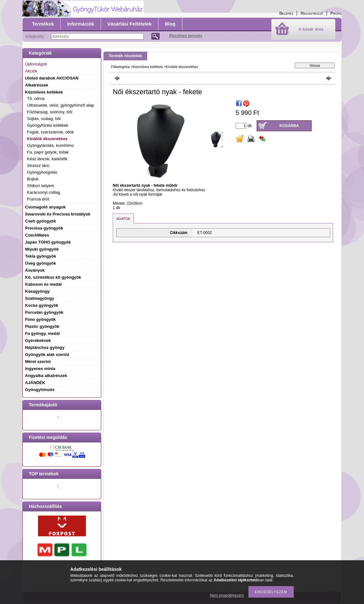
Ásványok (35, 270)
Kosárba (289, 126)
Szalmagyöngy (40, 298)
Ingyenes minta (40, 369)
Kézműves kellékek (148, 67)
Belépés (286, 13)
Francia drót (38, 199)
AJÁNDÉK (35, 383)
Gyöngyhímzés (40, 390)
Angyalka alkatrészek (46, 376)
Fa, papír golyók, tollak (48, 152)
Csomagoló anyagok (45, 207)
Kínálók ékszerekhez (47, 139)
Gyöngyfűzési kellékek (48, 125)
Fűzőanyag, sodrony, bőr (50, 112)
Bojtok (33, 179)
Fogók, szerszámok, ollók (51, 132)
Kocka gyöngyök (42, 305)
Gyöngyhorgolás (42, 172)
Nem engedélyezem (227, 595)
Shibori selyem (41, 186)
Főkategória (120, 67)
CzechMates (37, 235)
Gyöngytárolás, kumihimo (51, 145)
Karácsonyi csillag (44, 192)
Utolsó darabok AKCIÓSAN (52, 78)
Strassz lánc (38, 166)
